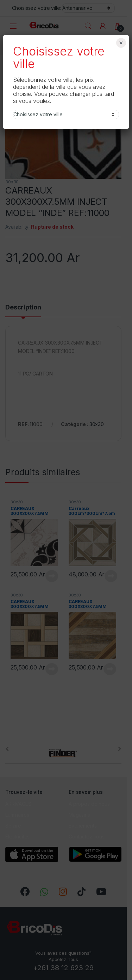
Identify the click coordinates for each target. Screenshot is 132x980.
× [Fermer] (121, 43)
